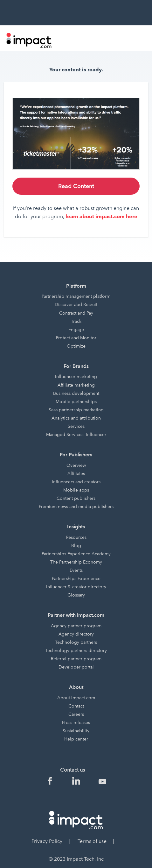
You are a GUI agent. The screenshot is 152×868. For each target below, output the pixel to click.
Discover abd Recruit (76, 305)
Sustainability (76, 731)
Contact (76, 706)
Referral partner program (76, 659)
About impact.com (76, 698)
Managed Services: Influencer (76, 435)
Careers (76, 714)
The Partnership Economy (76, 562)
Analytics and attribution (76, 418)
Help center (76, 739)
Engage (76, 330)
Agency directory (76, 634)
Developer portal (76, 667)
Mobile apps (76, 490)
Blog (76, 546)
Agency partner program (76, 626)
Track (76, 321)
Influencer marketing (76, 377)
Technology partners (76, 642)
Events (76, 570)
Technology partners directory (76, 651)
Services (76, 426)
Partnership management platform (76, 296)
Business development (76, 393)
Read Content (76, 186)
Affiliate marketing (76, 385)
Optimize (76, 346)
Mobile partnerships (76, 402)
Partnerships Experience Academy (76, 554)
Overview (76, 465)
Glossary (76, 595)
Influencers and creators (76, 482)
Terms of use (92, 841)
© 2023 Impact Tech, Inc (76, 859)
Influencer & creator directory (76, 587)
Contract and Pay (76, 313)
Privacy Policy (47, 841)
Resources (76, 537)
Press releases (76, 723)
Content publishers (76, 498)
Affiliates (76, 474)
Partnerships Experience (76, 579)
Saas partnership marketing (76, 410)
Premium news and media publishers (76, 507)
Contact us (73, 770)
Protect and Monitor (76, 338)
